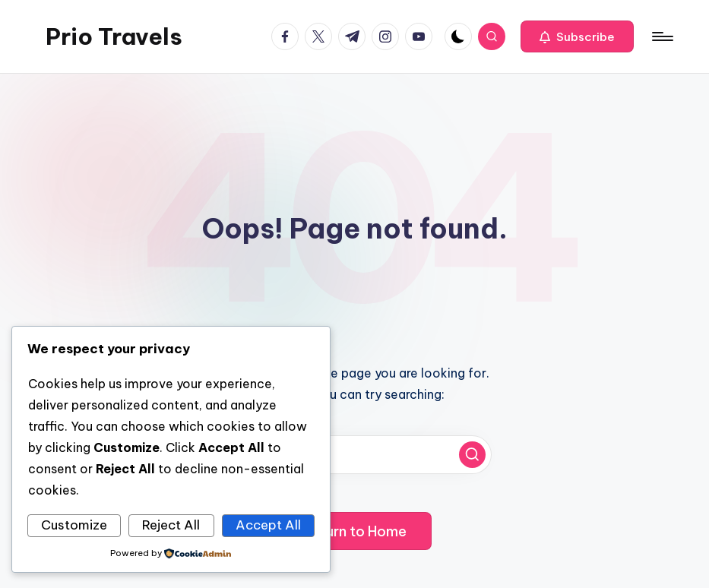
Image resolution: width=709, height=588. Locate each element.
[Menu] (662, 36)
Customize (74, 525)
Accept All (268, 525)
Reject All (171, 525)
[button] (577, 36)
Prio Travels (114, 36)
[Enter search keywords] (355, 455)
